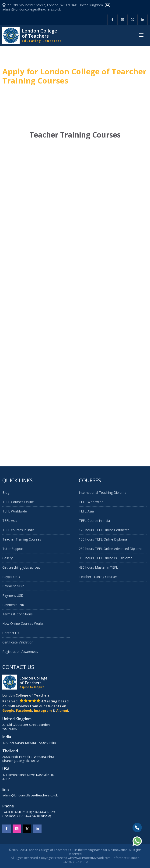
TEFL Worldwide (15, 511)
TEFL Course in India (94, 521)
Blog (6, 492)
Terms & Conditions (17, 614)
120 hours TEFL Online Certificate (104, 530)
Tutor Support (13, 549)
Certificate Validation (18, 642)
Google (8, 710)
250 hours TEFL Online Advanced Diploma (111, 549)
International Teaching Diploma (103, 492)
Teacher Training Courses (22, 539)
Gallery (7, 558)
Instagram (43, 710)
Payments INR (13, 605)
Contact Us (11, 633)
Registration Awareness (20, 652)
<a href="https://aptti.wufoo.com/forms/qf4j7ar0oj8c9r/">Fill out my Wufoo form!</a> (75, 300)
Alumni (62, 710)
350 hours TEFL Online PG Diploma (106, 558)
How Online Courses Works (23, 623)
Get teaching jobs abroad (21, 567)
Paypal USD (11, 577)
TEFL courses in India (18, 530)
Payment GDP (13, 586)
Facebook (24, 710)
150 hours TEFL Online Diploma (103, 539)
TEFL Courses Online (18, 502)
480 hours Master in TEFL (98, 567)
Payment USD (13, 595)
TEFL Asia (10, 521)
